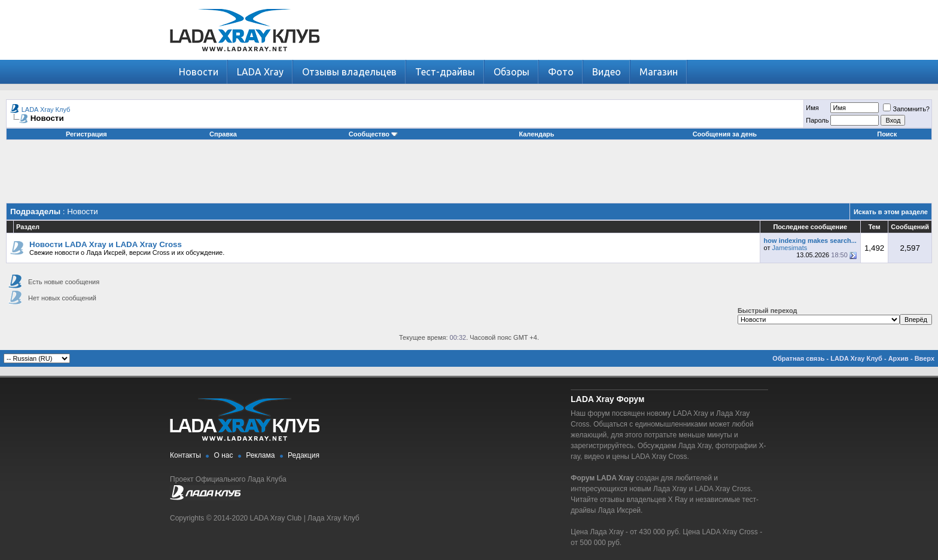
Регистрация (86, 134)
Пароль (817, 120)
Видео (607, 72)
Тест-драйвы (445, 72)
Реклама (260, 455)
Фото (561, 72)
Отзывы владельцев (349, 72)
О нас (224, 455)
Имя (812, 108)
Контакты (185, 455)
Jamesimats (790, 248)
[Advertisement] (469, 176)
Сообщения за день (725, 134)
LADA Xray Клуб (46, 109)
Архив (899, 358)
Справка (223, 134)
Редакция (304, 455)
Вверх (925, 358)
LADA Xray (260, 72)
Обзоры (511, 72)
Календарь (536, 134)
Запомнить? (906, 109)
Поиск (887, 134)
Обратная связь (798, 358)
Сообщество (373, 134)
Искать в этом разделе (891, 212)
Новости (199, 72)
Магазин (659, 72)
